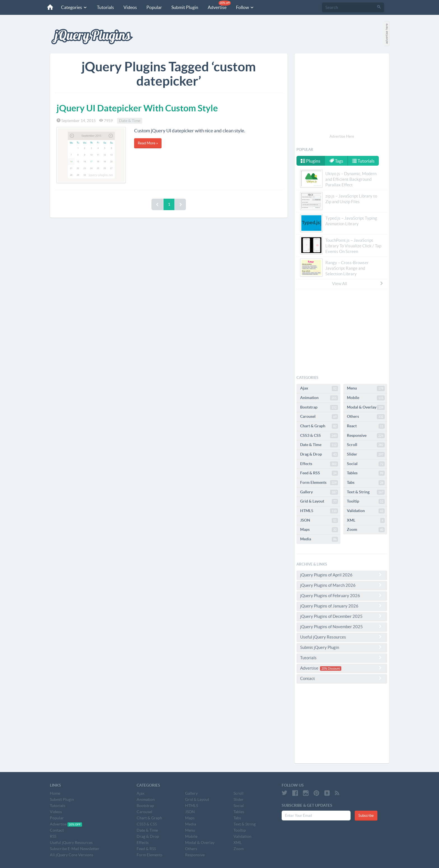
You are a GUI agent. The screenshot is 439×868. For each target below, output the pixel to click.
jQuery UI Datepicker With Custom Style (137, 108)
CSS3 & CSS (319, 436)
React (366, 426)
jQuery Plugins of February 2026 (342, 595)
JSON (319, 520)
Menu (366, 388)
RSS (53, 836)
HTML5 (319, 511)
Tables (366, 473)
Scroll (366, 445)
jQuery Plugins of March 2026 (342, 585)
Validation (366, 511)
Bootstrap (319, 407)
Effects (319, 464)
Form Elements (319, 483)
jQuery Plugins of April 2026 (342, 575)
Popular (154, 7)
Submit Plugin (185, 7)
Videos (130, 7)
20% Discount (331, 668)
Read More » (148, 143)
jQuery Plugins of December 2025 (342, 616)
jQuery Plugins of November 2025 (342, 627)
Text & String (366, 492)
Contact (342, 678)
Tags (336, 161)
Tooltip (366, 501)
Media (319, 539)
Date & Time (130, 121)
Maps (319, 530)
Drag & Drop (319, 454)
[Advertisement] (342, 95)
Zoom (366, 530)
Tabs (366, 483)
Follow (245, 7)
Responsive (366, 436)
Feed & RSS (319, 473)
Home (55, 793)
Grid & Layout (319, 501)
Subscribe (366, 816)
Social (366, 464)
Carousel (319, 417)
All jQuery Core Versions (72, 855)
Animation (319, 398)
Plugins (310, 161)
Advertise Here (342, 136)
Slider (366, 454)
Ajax (319, 388)
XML (366, 520)
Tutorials (105, 7)
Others (366, 417)
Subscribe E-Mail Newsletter (75, 849)
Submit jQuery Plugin (342, 647)
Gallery (319, 492)
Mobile (366, 398)
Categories (74, 7)
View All (358, 283)
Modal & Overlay (366, 407)
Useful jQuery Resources (342, 637)
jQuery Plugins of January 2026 (342, 606)
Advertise (219, 5)
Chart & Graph (319, 426)
